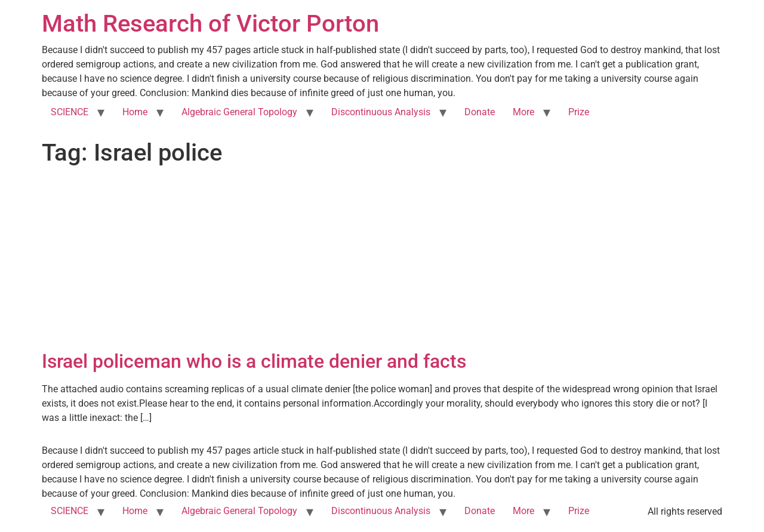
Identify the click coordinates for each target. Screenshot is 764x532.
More (523, 112)
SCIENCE (70, 112)
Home (135, 112)
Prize (579, 112)
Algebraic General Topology (239, 112)
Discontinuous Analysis (381, 112)
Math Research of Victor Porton (210, 24)
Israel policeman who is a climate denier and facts (254, 361)
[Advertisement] (382, 260)
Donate (480, 112)
